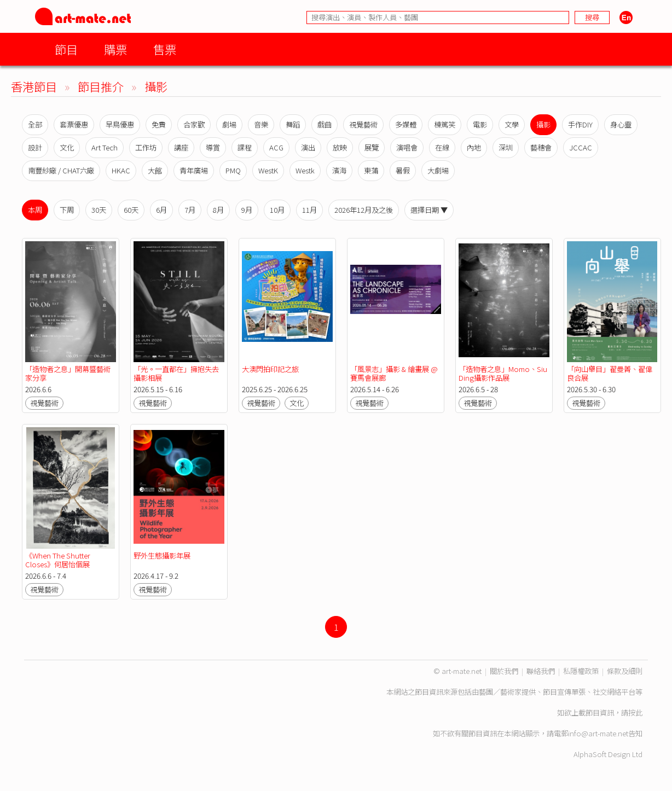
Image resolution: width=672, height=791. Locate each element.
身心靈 (621, 124)
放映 (340, 147)
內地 (474, 147)
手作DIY (580, 124)
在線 (442, 147)
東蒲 (371, 170)
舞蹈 (293, 124)
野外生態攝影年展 (162, 556)
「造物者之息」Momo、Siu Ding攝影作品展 (503, 373)
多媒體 (406, 124)
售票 (165, 49)
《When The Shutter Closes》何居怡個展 (58, 560)
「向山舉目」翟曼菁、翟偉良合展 (610, 373)
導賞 (213, 147)
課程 (245, 147)
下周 (67, 210)
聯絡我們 (541, 671)
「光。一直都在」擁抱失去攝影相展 (176, 373)
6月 (161, 210)
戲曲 (325, 124)
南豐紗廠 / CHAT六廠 (61, 170)
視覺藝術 (363, 124)
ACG (276, 147)
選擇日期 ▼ (429, 210)
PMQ (233, 170)
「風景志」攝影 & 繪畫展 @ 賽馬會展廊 (394, 373)
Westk (305, 170)
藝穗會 (541, 147)
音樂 (261, 124)
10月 (277, 210)
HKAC (121, 170)
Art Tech (105, 147)
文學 (512, 124)
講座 (181, 147)
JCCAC (581, 147)
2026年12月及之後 (364, 210)
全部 (35, 124)
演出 (308, 147)
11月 (309, 210)
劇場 (229, 124)
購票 (115, 49)
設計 (35, 147)
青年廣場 (194, 170)
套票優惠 (74, 124)
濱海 (339, 170)
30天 (99, 210)
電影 (480, 124)
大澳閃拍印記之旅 (270, 369)
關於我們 (504, 671)
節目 (66, 49)
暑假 (403, 170)
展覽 (372, 147)
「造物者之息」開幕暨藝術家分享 (68, 373)
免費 (159, 124)
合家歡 (194, 124)
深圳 (506, 147)
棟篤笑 (445, 124)
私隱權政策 (581, 671)
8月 (218, 210)
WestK (268, 170)
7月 (190, 210)
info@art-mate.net (598, 733)
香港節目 (34, 86)
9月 (247, 210)
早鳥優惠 (120, 124)
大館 (155, 170)
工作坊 (146, 147)
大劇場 (438, 170)
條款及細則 (625, 671)
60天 (131, 210)
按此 (635, 713)
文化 (67, 147)
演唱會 (407, 147)
